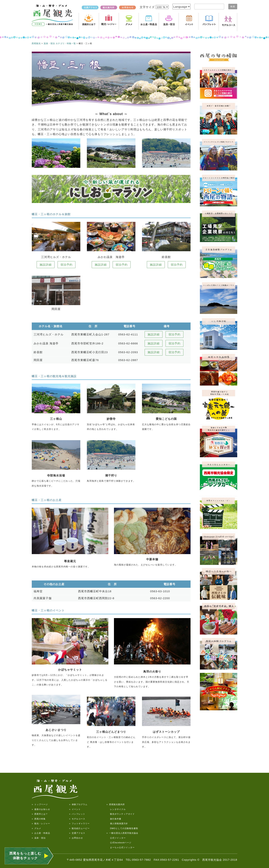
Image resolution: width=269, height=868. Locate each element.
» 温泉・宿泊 (39, 838)
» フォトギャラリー (79, 823)
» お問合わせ (76, 838)
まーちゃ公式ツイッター (121, 847)
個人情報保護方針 (117, 823)
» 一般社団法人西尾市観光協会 (122, 833)
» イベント (75, 809)
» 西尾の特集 (39, 819)
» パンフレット (77, 814)
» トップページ (40, 804)
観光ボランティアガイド (121, 814)
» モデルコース (77, 819)
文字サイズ (148, 7)
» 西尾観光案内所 (116, 804)
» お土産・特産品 (41, 833)
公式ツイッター (116, 838)
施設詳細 (46, 265)
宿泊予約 (67, 265)
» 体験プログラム (78, 804)
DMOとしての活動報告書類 (122, 828)
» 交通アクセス (77, 833)
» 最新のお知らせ (41, 809)
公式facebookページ (119, 843)
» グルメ (36, 828)
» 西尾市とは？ (40, 814)
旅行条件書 (114, 819)
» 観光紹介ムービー (79, 828)
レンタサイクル (116, 809)
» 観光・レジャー (41, 823)
